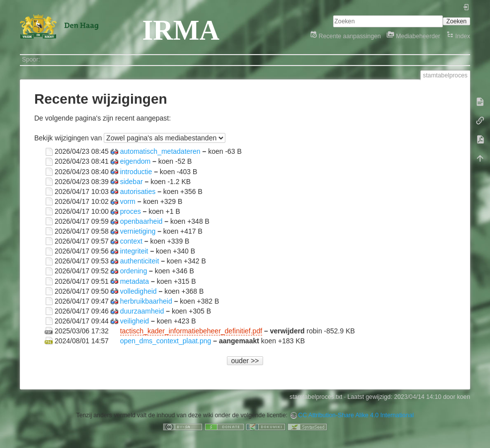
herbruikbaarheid (146, 301)
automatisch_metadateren (160, 151)
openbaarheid (141, 221)
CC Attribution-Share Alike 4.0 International (356, 415)
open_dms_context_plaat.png (166, 341)
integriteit (134, 251)
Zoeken (456, 21)
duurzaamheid (142, 311)
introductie (136, 171)
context (131, 241)
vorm (128, 201)
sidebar (132, 181)
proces (131, 211)
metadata (135, 281)
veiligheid (135, 320)
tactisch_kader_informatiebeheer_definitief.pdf (191, 331)
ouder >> (245, 361)
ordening (134, 271)
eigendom (136, 161)
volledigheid (139, 291)
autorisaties (138, 191)
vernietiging (138, 231)
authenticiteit (140, 261)
